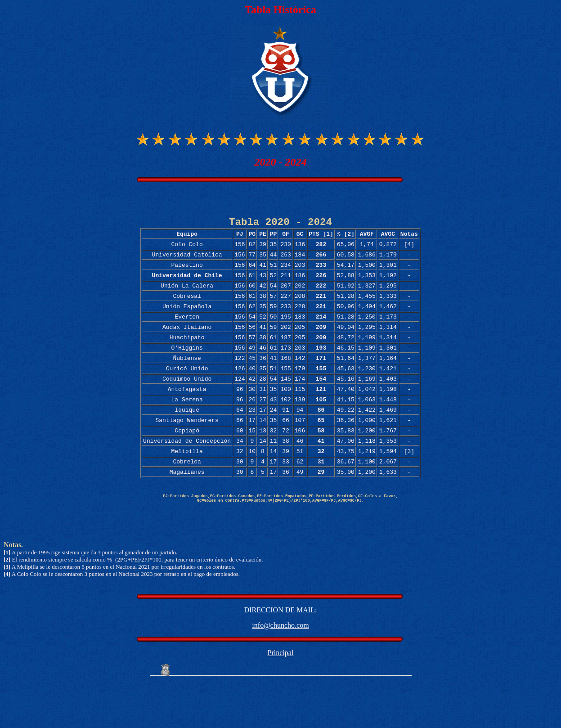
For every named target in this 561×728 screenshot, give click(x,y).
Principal (281, 697)
